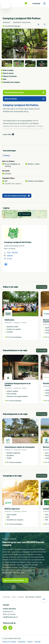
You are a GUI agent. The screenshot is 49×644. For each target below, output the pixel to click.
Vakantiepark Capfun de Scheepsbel (20, 447)
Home (14, 597)
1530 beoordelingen (16, 524)
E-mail (9, 259)
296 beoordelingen (14, 26)
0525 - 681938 (12, 253)
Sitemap (37, 642)
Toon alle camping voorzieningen (17, 196)
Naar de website (24, 99)
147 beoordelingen (15, 337)
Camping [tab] (6, 155)
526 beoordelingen (15, 401)
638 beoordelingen (15, 462)
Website (10, 256)
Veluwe (24, 323)
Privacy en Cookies (9, 642)
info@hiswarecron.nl (10, 617)
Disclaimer (22, 642)
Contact (30, 642)
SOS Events (9, 320)
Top (44, 599)
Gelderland (17, 323)
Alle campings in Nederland (34, 597)
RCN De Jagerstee (12, 509)
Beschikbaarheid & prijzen (24, 92)
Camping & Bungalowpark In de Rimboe (18, 385)
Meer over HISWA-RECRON (15, 580)
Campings (40, 3)
